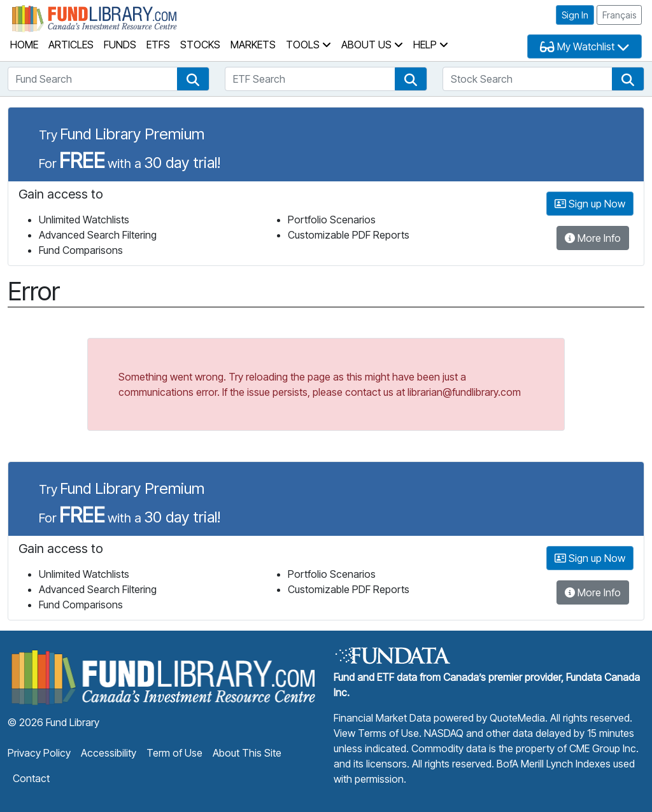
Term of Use (174, 753)
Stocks (200, 45)
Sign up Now (590, 204)
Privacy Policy (39, 753)
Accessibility (109, 753)
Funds (120, 45)
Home (24, 45)
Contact (31, 778)
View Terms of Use (376, 733)
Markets (253, 45)
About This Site (247, 753)
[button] (193, 79)
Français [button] (619, 15)
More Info (593, 238)
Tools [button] (308, 45)
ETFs (158, 45)
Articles (71, 45)
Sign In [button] (575, 15)
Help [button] (431, 45)
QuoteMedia (517, 718)
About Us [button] (372, 45)
